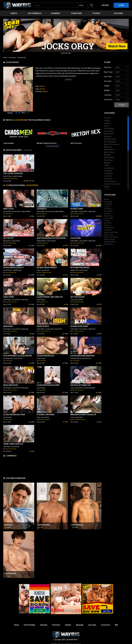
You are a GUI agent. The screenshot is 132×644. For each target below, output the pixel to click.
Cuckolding (108, 173)
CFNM (107, 165)
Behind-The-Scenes (112, 144)
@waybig (80, 625)
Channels (44, 625)
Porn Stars (12, 57)
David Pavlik (77, 525)
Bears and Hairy (110, 142)
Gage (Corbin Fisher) (111, 232)
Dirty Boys (108, 179)
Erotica (107, 189)
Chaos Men (9, 361)
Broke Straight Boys (11, 178)
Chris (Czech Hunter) (111, 237)
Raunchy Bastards (11, 243)
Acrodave (107, 213)
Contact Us (106, 625)
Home (5, 57)
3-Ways (107, 120)
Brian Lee (107, 225)
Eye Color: (108, 81)
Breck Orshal (108, 234)
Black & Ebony (109, 152)
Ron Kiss (8, 525)
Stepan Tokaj (108, 216)
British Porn (109, 160)
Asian (106, 126)
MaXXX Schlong (109, 239)
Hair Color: (108, 76)
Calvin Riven (10, 574)
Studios (68, 625)
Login (121, 5)
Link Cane (107, 206)
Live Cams (92, 625)
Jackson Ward (109, 218)
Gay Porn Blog (29, 625)
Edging (107, 186)
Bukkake (107, 163)
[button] (83, 5)
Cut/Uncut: (108, 99)
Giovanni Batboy (110, 242)
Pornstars (56, 625)
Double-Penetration (112, 184)
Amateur (107, 123)
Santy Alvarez (109, 244)
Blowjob (107, 155)
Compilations (109, 168)
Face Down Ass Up (78, 214)
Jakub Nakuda (109, 227)
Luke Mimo (108, 223)
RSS (116, 625)
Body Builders (109, 157)
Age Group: (108, 72)
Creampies (108, 171)
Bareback (108, 136)
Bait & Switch (109, 134)
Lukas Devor (108, 211)
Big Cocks (108, 147)
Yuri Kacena (108, 209)
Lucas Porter (22, 57)
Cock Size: (108, 95)
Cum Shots (108, 176)
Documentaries (110, 181)
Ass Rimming (109, 128)
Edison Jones (44, 525)
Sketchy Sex (9, 214)
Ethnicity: (108, 67)
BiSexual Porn (109, 149)
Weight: (107, 90)
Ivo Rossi (107, 220)
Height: (107, 86)
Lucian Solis (108, 230)
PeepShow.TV (43, 243)
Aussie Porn (109, 131)
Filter (121, 105)
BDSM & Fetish (110, 139)
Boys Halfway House (45, 272)
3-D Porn (107, 118)
